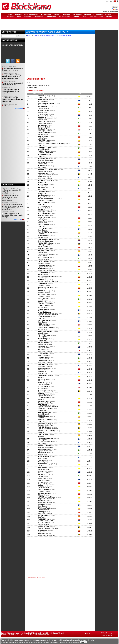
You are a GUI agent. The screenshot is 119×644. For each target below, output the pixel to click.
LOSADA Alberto (43, 192)
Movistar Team (42, 112)
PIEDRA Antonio (43, 515)
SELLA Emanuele (44, 258)
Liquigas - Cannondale (45, 123)
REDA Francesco (43, 236)
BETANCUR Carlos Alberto (47, 276)
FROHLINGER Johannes (46, 243)
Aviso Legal (104, 632)
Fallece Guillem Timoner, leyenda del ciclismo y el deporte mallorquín (12, 215)
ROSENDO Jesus (44, 416)
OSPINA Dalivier (43, 302)
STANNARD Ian (43, 387)
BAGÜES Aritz (43, 468)
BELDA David (42, 482)
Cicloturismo (51, 17)
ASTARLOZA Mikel (44, 295)
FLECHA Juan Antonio (45, 328)
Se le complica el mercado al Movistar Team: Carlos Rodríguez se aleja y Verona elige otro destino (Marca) (12, 207)
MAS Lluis (41, 501)
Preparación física (96, 17)
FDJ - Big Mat (42, 167)
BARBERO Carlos (44, 368)
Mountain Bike (64, 17)
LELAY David (42, 228)
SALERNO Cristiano (45, 449)
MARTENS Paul (43, 247)
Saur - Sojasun (42, 230)
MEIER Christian (43, 324)
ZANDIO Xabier (43, 306)
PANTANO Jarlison (44, 151)
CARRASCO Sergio (44, 464)
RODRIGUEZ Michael (45, 287)
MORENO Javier (43, 111)
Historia (109, 17)
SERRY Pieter (42, 280)
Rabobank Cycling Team (45, 116)
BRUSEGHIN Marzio (44, 453)
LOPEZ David (42, 162)
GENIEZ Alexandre (44, 210)
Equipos (67, 15)
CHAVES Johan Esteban (46, 103)
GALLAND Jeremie (44, 320)
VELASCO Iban (43, 206)
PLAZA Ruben (42, 221)
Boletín (108, 15)
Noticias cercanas (31, 15)
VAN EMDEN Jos (43, 519)
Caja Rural (41, 145)
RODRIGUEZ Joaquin (45, 181)
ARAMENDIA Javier (44, 420)
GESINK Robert (43, 114)
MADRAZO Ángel (44, 250)
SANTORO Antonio (44, 412)
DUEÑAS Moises (43, 195)
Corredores (77, 15)
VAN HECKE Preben (45, 427)
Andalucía (41, 234)
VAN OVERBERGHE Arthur (47, 313)
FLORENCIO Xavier (44, 409)
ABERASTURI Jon (44, 493)
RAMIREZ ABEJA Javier (46, 431)
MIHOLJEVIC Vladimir (45, 331)
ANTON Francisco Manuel (46, 497)
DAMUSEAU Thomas (45, 365)
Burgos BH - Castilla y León (46, 197)
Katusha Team (42, 98)
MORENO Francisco (45, 523)
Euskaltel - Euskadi (44, 127)
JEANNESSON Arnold (45, 442)
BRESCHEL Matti (43, 401)
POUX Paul (41, 504)
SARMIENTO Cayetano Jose (47, 170)
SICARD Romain (43, 291)
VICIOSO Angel (43, 339)
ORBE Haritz (42, 486)
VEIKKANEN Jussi (44, 335)
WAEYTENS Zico (43, 405)
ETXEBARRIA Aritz (44, 508)
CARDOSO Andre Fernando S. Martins (51, 144)
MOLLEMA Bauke (44, 214)
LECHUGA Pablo (43, 398)
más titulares (18, 219)
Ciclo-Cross (38, 17)
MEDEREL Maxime (44, 372)
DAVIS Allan (42, 383)
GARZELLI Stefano (44, 133)
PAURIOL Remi (43, 166)
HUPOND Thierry (43, 177)
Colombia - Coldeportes (45, 105)
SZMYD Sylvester (44, 394)
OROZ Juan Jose (43, 262)
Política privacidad (106, 634)
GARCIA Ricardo (43, 490)
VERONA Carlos (43, 269)
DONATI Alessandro (44, 475)
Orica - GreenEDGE (44, 326)
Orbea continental (43, 370)
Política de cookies (106, 636)
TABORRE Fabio (43, 273)
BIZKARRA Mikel (43, 379)
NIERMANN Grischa (44, 423)
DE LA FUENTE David (45, 155)
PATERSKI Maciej (44, 265)
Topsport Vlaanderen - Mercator (48, 175)
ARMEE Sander (43, 173)
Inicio (10, 15)
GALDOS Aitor (43, 530)
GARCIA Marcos (43, 225)
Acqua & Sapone (43, 134)
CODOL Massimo (44, 298)
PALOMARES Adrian (45, 232)
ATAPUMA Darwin (44, 158)
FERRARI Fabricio (44, 317)
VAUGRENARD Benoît (45, 438)
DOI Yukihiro (42, 350)
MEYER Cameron (44, 346)
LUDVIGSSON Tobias (45, 361)
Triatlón (76, 17)
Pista (19, 17)
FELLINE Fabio (43, 357)
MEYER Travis (43, 471)
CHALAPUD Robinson (45, 239)
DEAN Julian (42, 479)
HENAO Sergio (43, 100)
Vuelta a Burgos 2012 (48, 36)
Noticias (18, 15)
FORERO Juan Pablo (45, 446)
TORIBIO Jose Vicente (45, 376)
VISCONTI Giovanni (44, 118)
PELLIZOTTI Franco (44, 107)
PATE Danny (42, 460)
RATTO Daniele (43, 342)
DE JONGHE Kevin (44, 390)
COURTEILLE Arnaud (45, 188)
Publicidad (88, 634)
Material (88, 15)
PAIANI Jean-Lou (43, 457)
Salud (84, 17)
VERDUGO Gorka (44, 140)
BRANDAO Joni (43, 534)
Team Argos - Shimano (45, 131)
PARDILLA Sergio (44, 217)
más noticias (19, 108)
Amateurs (11, 17)
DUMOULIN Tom (43, 129)
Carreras (57, 15)
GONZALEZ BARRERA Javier (48, 199)
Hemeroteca (46, 15)
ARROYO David (43, 136)
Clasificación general (64, 36)
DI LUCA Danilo (43, 184)
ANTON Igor (42, 125)
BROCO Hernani (43, 203)
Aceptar (83, 642)
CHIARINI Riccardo (44, 147)
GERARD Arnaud (43, 309)
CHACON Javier (43, 434)
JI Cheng (41, 512)
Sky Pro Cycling (43, 101)
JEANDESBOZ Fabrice (45, 254)
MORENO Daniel (43, 96)
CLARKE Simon (43, 354)
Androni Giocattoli (43, 109)
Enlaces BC (98, 15)
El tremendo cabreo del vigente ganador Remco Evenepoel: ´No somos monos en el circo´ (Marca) (12, 198)
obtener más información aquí (69, 642)
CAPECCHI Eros (43, 122)
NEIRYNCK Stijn (43, 526)
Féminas (27, 17)
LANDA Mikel (42, 284)
